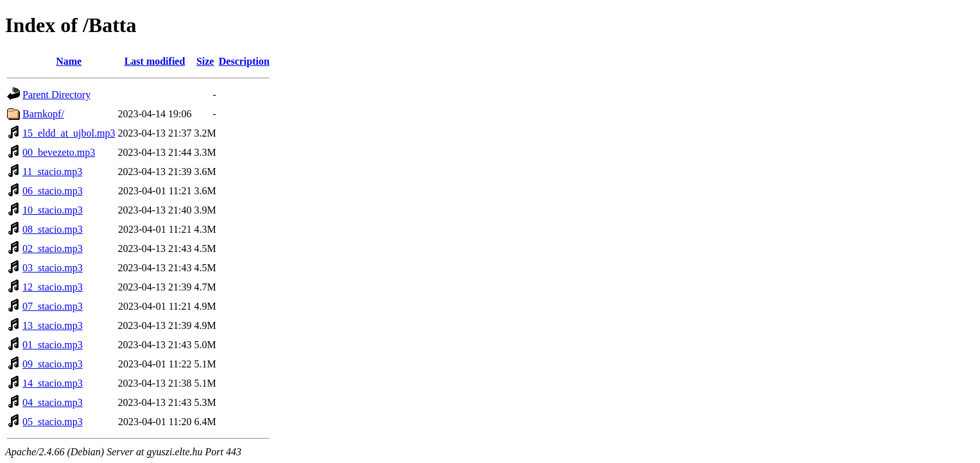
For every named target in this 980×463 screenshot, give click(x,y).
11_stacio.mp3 (52, 172)
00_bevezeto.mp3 (59, 152)
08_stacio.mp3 (53, 229)
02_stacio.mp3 (53, 248)
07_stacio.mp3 (53, 306)
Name (69, 61)
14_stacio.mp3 (53, 383)
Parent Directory (56, 95)
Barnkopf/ (43, 114)
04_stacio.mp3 (53, 402)
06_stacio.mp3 (53, 191)
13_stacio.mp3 (53, 325)
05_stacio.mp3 (53, 422)
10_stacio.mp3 (53, 210)
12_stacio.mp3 (53, 287)
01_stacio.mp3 (53, 345)
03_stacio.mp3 (53, 268)
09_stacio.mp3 (53, 364)
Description (244, 61)
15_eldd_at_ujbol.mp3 (69, 133)
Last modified (155, 61)
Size (205, 61)
